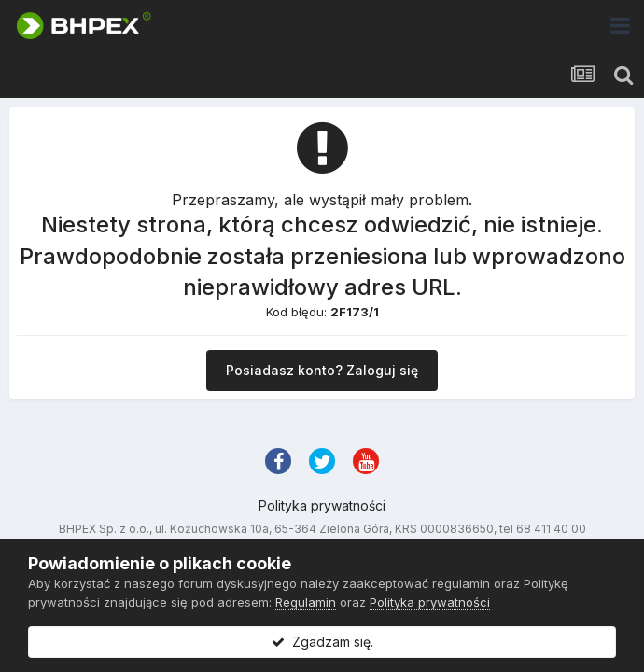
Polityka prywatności (322, 505)
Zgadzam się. (322, 642)
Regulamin (306, 602)
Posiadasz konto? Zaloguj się (322, 370)
